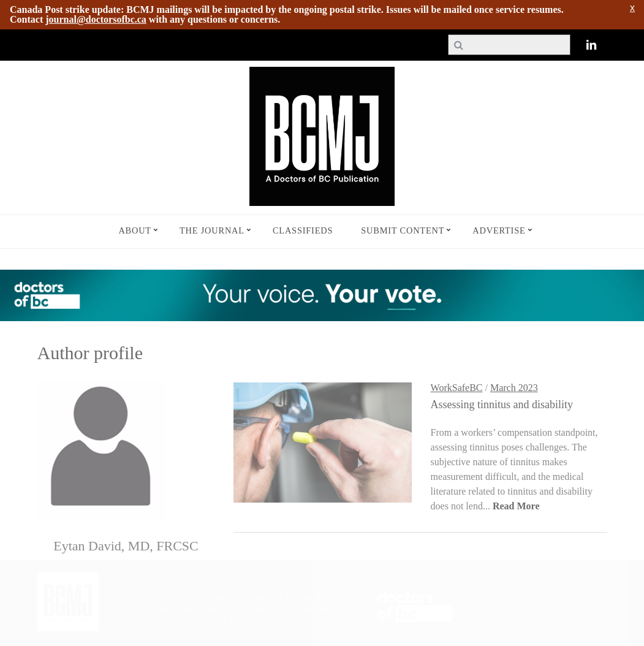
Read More (516, 506)
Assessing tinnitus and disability (502, 405)
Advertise (499, 230)
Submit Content (403, 230)
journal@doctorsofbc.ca (96, 19)
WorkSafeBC (457, 388)
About (135, 230)
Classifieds (303, 230)
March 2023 (514, 388)
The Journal (212, 230)
